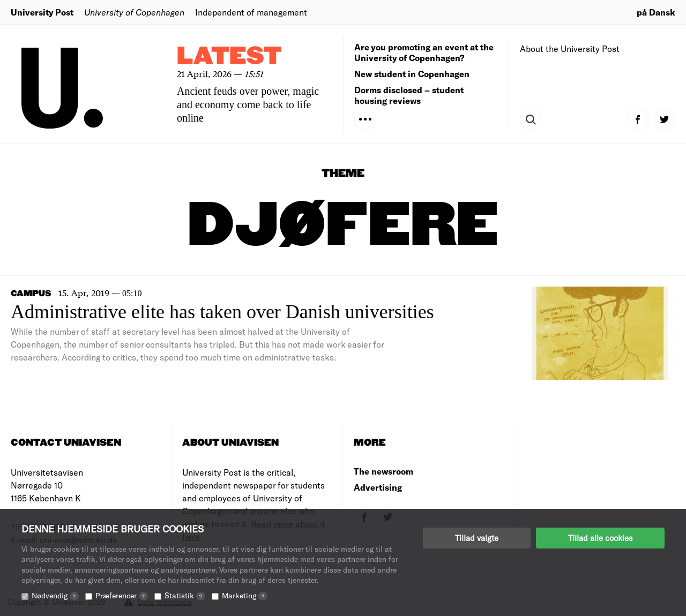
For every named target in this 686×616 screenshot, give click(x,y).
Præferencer (122, 595)
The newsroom (383, 471)
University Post (42, 12)
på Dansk (656, 12)
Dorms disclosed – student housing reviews (409, 95)
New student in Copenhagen (412, 74)
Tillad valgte (477, 538)
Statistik (185, 595)
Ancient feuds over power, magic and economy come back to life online (248, 104)
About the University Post (570, 48)
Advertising (378, 487)
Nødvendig (55, 595)
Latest (229, 57)
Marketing (245, 595)
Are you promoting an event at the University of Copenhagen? (424, 52)
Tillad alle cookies (600, 538)
